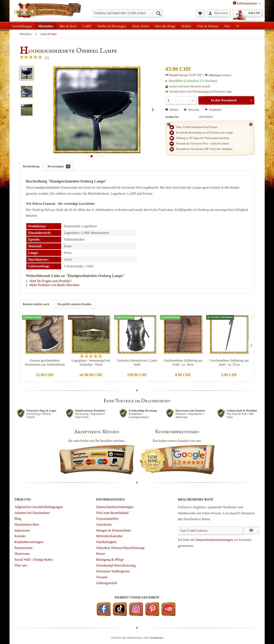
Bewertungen (59, 166)
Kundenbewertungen (29, 542)
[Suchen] (158, 13)
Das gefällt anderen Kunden (74, 304)
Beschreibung (31, 166)
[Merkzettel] (200, 13)
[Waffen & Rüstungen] (112, 26)
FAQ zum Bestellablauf (112, 513)
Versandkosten (156, 638)
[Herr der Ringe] (165, 26)
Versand (173, 75)
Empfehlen (213, 110)
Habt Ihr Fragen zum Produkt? (49, 281)
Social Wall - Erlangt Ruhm (34, 560)
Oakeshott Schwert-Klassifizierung (120, 548)
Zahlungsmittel (107, 583)
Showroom (22, 554)
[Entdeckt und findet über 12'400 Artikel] (127, 13)
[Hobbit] (186, 26)
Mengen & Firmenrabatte (114, 530)
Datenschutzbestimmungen (115, 507)
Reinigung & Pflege (110, 560)
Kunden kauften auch (36, 304)
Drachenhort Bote (27, 525)
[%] (238, 26)
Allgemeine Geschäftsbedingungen (39, 507)
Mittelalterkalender (109, 536)
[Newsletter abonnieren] (251, 530)
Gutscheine (104, 525)
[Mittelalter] (46, 26)
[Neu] (227, 26)
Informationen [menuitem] (245, 3)
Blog (18, 519)
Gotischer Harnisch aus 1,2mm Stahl (137, 362)
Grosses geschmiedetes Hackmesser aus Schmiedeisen (45, 362)
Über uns (21, 565)
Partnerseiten (24, 548)
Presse (101, 554)
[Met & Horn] (68, 26)
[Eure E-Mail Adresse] (211, 530)
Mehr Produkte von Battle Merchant (53, 285)
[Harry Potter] (141, 26)
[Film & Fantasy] (208, 26)
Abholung (214, 75)
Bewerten (192, 110)
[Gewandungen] (22, 26)
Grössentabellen (107, 519)
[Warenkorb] (247, 13)
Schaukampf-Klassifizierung (116, 565)
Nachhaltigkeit (106, 542)
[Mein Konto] (219, 13)
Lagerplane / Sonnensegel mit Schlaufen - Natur (91, 362)
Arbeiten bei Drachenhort (32, 513)
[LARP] (87, 26)
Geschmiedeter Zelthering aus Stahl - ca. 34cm (183, 362)
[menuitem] (127, 13)
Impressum (22, 530)
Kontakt (20, 536)
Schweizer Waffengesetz (113, 571)
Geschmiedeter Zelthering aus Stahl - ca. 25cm (229, 362)
